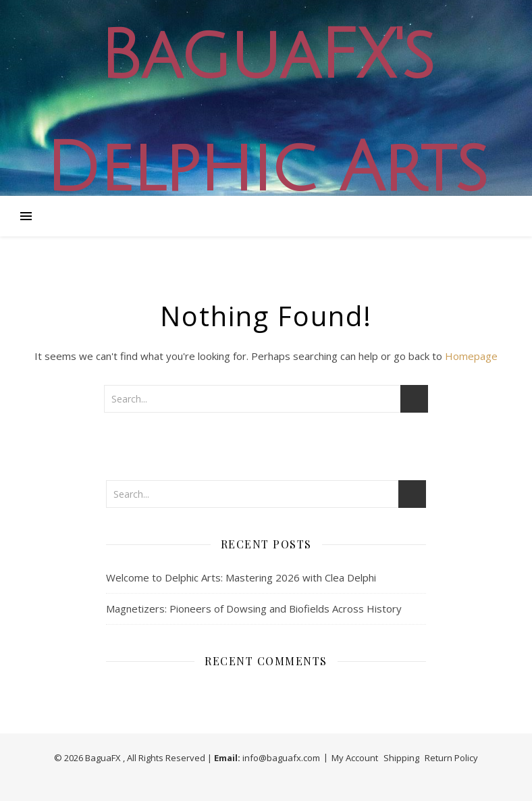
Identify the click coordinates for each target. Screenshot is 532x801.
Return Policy (451, 758)
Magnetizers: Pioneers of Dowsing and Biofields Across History (254, 609)
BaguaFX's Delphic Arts (266, 113)
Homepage (471, 356)
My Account (355, 758)
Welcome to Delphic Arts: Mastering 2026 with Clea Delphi (241, 577)
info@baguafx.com (281, 758)
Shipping (401, 758)
